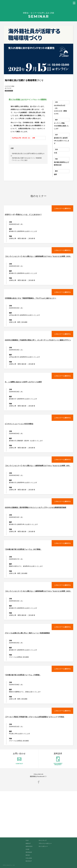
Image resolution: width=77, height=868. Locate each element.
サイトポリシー (43, 846)
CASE (28, 849)
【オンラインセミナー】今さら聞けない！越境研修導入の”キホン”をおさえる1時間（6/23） (38, 591)
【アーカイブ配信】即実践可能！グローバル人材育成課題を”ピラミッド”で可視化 (34, 717)
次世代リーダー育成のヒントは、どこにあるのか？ (23, 215)
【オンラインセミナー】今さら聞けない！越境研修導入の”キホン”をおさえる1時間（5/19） (38, 256)
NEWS (28, 855)
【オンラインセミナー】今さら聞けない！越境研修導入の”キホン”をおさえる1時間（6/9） (38, 466)
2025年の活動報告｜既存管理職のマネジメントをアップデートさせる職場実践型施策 (35, 507)
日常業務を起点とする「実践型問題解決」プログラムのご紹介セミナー (30, 298)
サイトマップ (43, 840)
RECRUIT (29, 861)
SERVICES (29, 846)
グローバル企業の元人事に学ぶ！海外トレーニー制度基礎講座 (27, 633)
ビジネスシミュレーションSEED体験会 (19, 424)
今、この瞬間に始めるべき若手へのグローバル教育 (23, 382)
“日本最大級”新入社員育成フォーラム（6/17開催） (23, 549)
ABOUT (28, 843)
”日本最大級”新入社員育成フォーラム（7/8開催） (23, 675)
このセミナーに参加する (62, 208)
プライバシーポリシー (45, 843)
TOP (27, 840)
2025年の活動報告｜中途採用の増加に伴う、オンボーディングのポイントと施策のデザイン (38, 340)
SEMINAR (29, 852)
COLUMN (29, 858)
